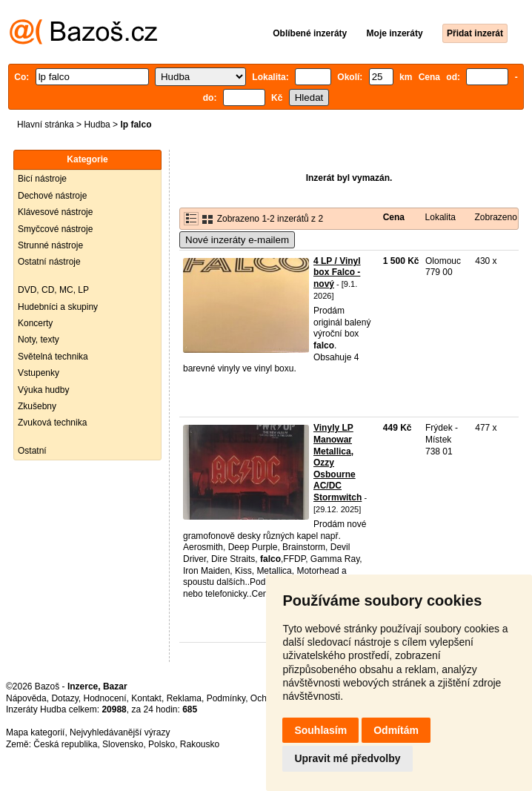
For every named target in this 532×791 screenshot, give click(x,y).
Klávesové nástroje (55, 212)
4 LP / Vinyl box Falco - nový (337, 272)
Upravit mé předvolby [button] (347, 758)
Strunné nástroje (50, 245)
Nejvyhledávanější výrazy (120, 732)
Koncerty (35, 323)
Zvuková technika (52, 423)
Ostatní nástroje (49, 262)
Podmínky (226, 698)
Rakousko (200, 744)
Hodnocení (105, 698)
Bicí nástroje (42, 179)
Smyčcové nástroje (55, 229)
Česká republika (65, 744)
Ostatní (32, 451)
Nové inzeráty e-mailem (237, 240)
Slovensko (123, 744)
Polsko (162, 744)
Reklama (184, 698)
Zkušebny (37, 406)
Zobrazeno (495, 217)
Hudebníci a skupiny (58, 307)
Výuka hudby (43, 390)
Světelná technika (53, 357)
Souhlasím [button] (320, 730)
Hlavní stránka (46, 125)
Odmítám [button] (396, 730)
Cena (394, 217)
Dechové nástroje (52, 196)
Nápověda (26, 698)
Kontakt (146, 698)
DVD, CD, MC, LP (53, 290)
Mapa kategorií (35, 732)
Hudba (97, 125)
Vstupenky (39, 373)
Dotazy (64, 698)
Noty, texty (39, 340)
